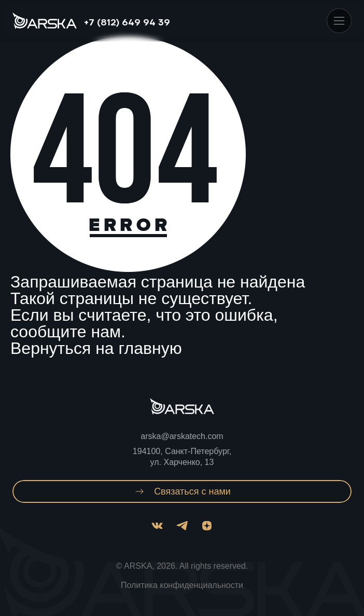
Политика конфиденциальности (182, 585)
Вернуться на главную (96, 348)
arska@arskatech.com (182, 436)
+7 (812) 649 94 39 (127, 23)
